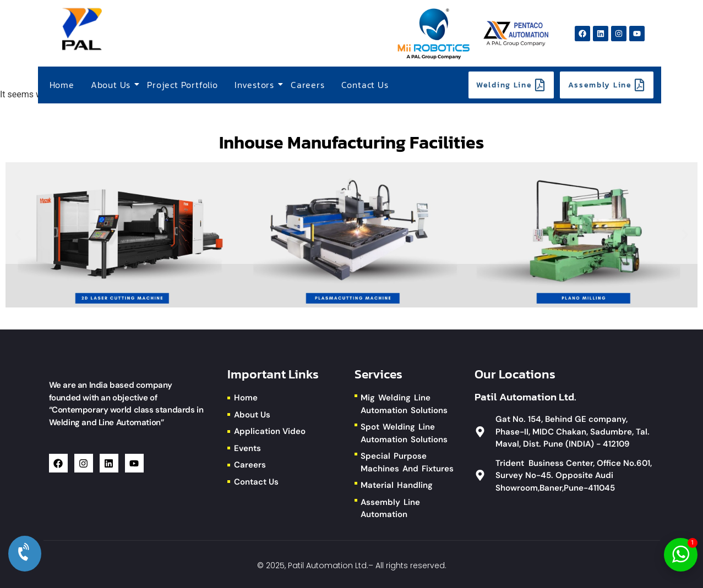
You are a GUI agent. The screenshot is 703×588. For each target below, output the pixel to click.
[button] (18, 235)
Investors (256, 85)
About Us (112, 85)
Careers (308, 85)
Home (62, 85)
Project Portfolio (182, 85)
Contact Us (365, 85)
